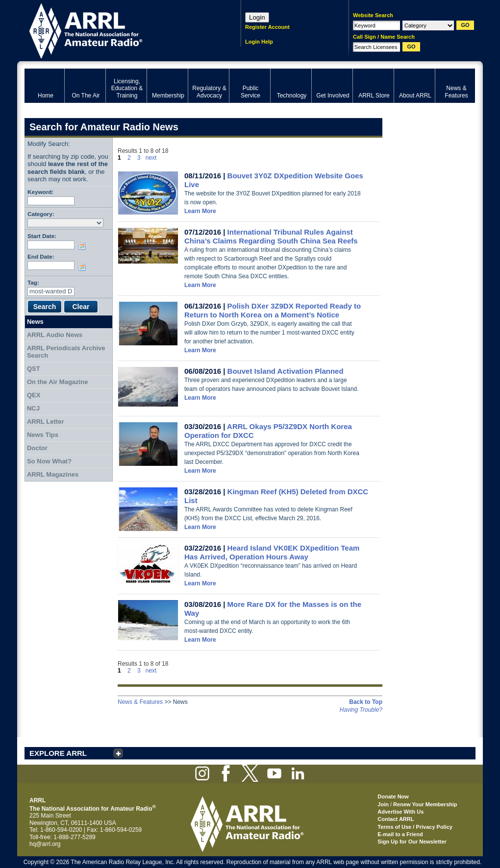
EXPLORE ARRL (58, 753)
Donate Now (393, 796)
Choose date (84, 246)
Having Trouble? (361, 710)
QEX (34, 395)
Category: (41, 214)
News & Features (140, 702)
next (151, 158)
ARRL (120, 30)
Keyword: (40, 192)
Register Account (267, 27)
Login (257, 17)
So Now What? (49, 461)
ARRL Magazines (53, 474)
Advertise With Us (400, 812)
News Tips (43, 435)
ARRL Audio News (55, 335)
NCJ (33, 408)
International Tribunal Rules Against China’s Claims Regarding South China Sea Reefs (271, 236)
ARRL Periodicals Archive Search (66, 352)
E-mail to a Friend (400, 834)
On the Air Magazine (57, 382)
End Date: (41, 256)
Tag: (33, 282)
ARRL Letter (46, 422)
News (35, 322)
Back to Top (366, 702)
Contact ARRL (396, 819)
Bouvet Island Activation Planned (286, 371)
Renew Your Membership (425, 804)
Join (383, 804)
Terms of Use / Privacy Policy (415, 827)
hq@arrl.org (45, 844)
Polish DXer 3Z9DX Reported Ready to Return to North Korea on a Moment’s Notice (273, 310)
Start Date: (42, 236)
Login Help (259, 42)
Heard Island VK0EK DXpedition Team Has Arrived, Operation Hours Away (272, 552)
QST (34, 369)
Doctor (37, 448)
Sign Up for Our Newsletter (412, 842)
